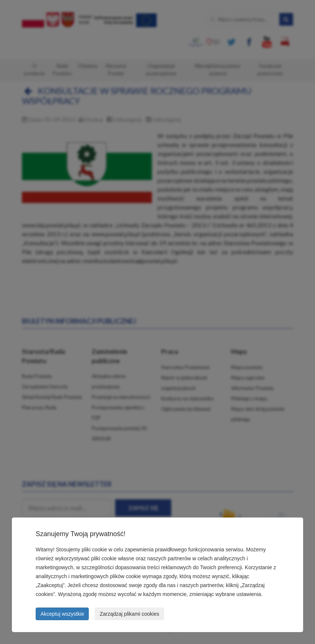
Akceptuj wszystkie (62, 614)
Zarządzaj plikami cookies (129, 614)
